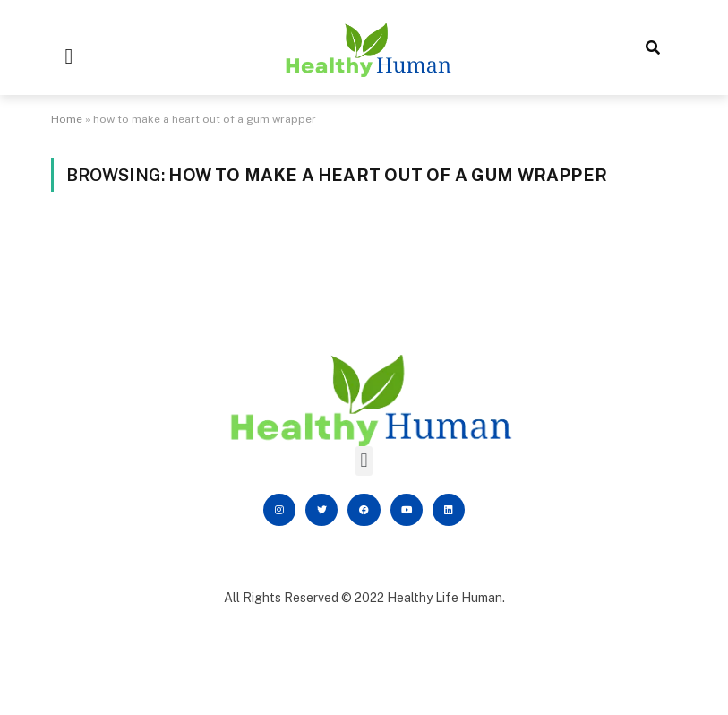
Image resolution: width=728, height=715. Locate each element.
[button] (69, 56)
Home (67, 119)
